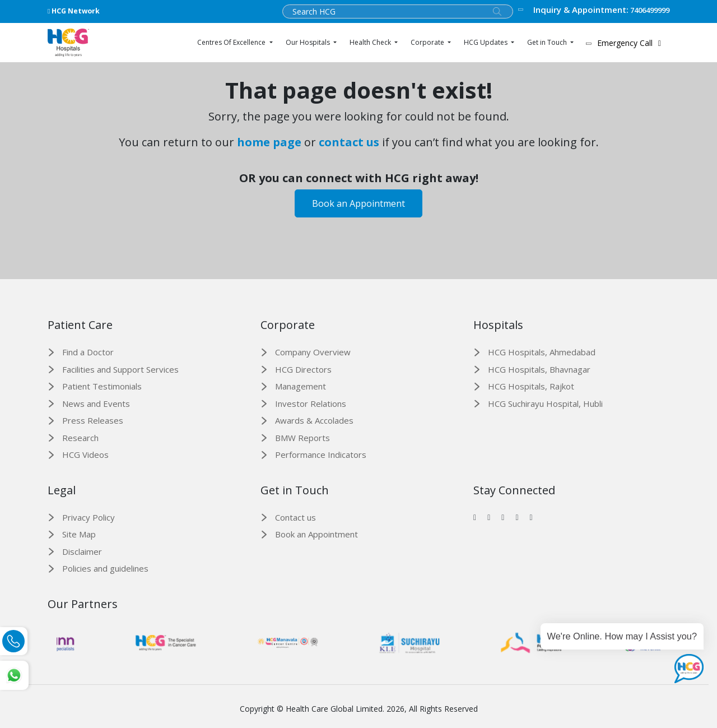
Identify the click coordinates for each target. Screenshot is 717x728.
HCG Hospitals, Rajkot (531, 386)
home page (269, 142)
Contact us (295, 517)
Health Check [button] (371, 42)
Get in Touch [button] (548, 42)
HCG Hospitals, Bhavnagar (539, 369)
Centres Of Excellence (232, 42)
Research (80, 438)
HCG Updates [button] (486, 42)
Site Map (79, 534)
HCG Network (74, 11)
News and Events (96, 404)
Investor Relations (311, 404)
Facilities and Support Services (120, 369)
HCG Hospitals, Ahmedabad (542, 352)
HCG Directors (303, 369)
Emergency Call (625, 43)
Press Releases (93, 420)
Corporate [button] (428, 42)
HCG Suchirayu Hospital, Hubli (545, 404)
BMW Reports (302, 438)
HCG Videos (85, 455)
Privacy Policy (89, 517)
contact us (349, 142)
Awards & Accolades (314, 420)
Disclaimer (82, 551)
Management (301, 386)
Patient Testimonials (102, 386)
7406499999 (593, 10)
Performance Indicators (321, 455)
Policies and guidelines (105, 568)
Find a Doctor (88, 352)
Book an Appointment (358, 203)
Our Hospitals (309, 42)
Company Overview (313, 352)
